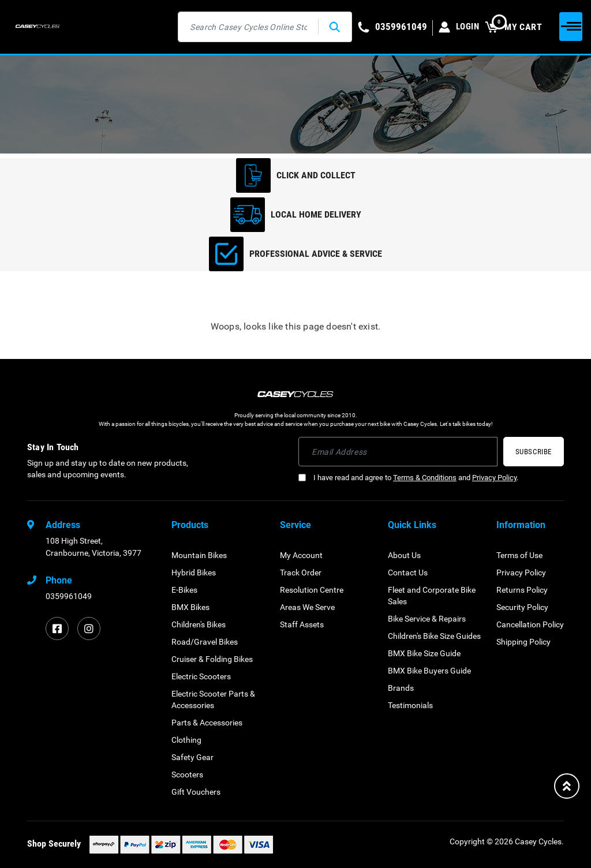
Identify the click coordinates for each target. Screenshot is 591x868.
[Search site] (333, 27)
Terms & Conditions (425, 478)
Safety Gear (192, 757)
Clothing (186, 740)
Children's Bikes (199, 624)
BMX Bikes (190, 607)
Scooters (187, 775)
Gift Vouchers (196, 792)
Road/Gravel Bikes (205, 642)
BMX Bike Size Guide (424, 653)
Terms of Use (519, 555)
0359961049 (69, 596)
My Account (301, 555)
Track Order (301, 573)
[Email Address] (398, 452)
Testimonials (410, 705)
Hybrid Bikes (194, 573)
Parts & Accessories (207, 723)
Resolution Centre (312, 590)
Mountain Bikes (199, 555)
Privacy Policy (494, 478)
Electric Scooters (201, 676)
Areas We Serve (307, 607)
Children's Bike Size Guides (434, 636)
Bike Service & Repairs (427, 619)
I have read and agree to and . (408, 478)
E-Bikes (184, 590)
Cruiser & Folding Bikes (212, 659)
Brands (401, 688)
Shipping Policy (523, 642)
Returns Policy (522, 590)
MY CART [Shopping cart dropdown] (513, 27)
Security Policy (522, 607)
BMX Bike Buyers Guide (429, 671)
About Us (404, 555)
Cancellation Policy (530, 624)
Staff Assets (302, 624)
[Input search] (247, 27)
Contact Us (408, 573)
